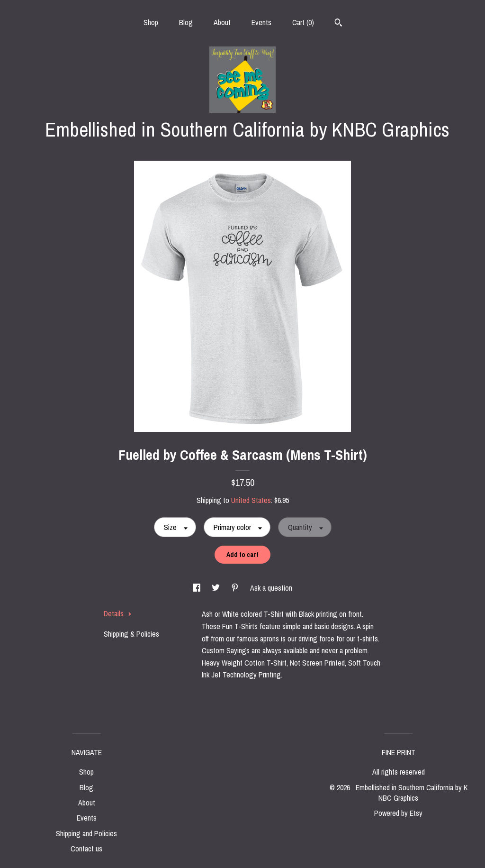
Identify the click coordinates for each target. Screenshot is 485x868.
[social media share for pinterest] (236, 588)
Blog (186, 22)
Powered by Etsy (398, 813)
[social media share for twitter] (217, 588)
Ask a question (271, 588)
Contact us (86, 849)
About (222, 22)
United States (251, 500)
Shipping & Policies (131, 634)
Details (118, 613)
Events (261, 22)
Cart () (303, 22)
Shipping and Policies (86, 833)
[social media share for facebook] (198, 588)
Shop (151, 22)
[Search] (338, 24)
